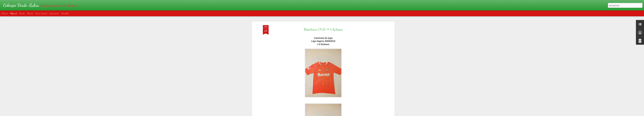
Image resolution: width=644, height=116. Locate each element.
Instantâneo (54, 13)
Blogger (337, 114)
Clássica (5, 13)
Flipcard (14, 13)
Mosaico (30, 13)
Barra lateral (41, 13)
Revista (22, 13)
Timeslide (65, 13)
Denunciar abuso (348, 114)
